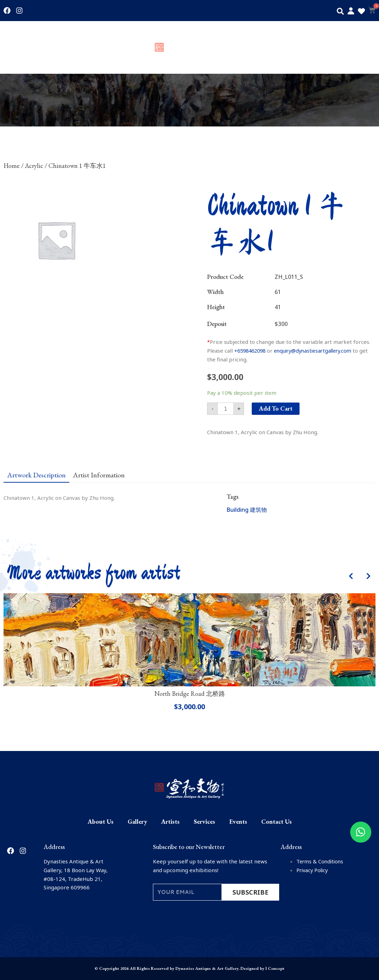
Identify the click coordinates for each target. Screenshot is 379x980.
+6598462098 (252, 351)
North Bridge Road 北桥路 (190, 694)
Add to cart (276, 408)
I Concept (275, 968)
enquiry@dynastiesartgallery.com (319, 351)
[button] (340, 11)
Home (12, 166)
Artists (88, 47)
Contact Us (362, 47)
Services (286, 47)
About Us (15, 47)
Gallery (53, 47)
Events (323, 47)
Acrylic (34, 166)
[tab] (36, 475)
